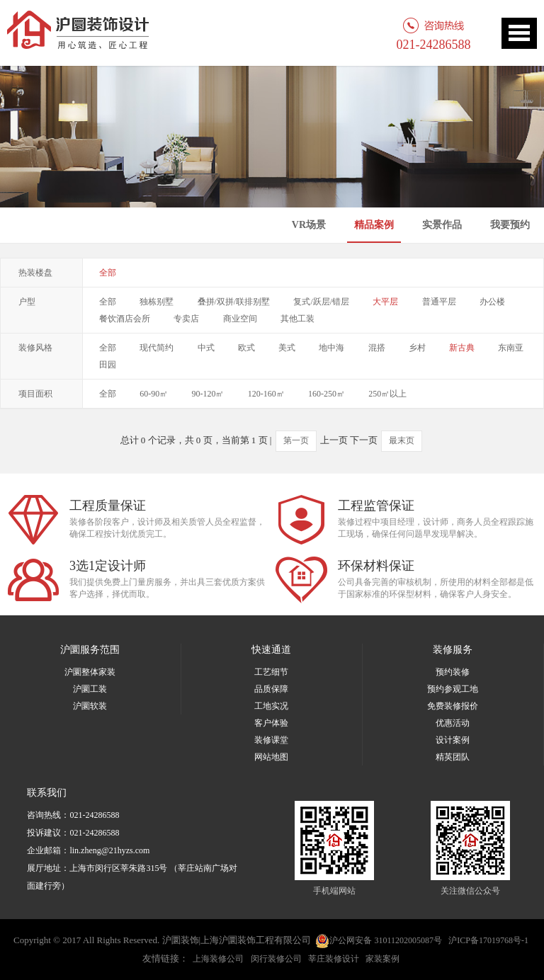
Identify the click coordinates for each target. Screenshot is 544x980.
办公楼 (492, 302)
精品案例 (374, 225)
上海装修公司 (218, 959)
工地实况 (271, 706)
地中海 (331, 348)
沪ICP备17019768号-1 (488, 940)
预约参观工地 (453, 689)
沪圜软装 (90, 706)
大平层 (385, 302)
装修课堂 (271, 740)
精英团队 (453, 757)
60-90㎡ (154, 394)
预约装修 (453, 672)
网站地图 (271, 757)
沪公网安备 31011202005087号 (379, 941)
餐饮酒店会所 (125, 319)
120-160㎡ (266, 394)
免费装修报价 (453, 706)
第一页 (296, 440)
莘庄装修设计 (334, 959)
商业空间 (240, 319)
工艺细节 (271, 672)
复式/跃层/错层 (321, 302)
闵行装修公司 (276, 959)
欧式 (246, 348)
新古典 (462, 348)
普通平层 (439, 302)
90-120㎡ (208, 394)
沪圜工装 (90, 689)
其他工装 (297, 319)
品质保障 (271, 689)
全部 (108, 273)
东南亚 (511, 348)
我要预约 (510, 225)
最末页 (402, 440)
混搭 (377, 348)
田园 (108, 365)
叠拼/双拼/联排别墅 (234, 302)
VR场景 (309, 225)
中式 (206, 348)
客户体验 (271, 723)
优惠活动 (453, 723)
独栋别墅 (157, 302)
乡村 (417, 348)
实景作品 (442, 225)
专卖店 (186, 319)
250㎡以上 (387, 394)
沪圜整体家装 (90, 672)
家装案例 (382, 959)
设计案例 (453, 740)
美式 (287, 348)
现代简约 (157, 348)
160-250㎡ (327, 394)
